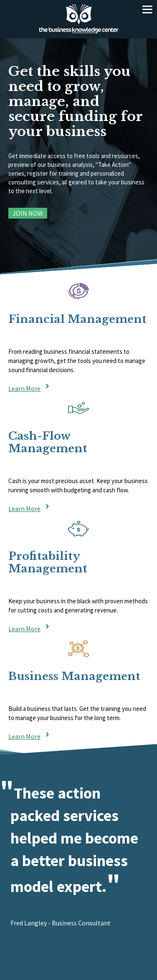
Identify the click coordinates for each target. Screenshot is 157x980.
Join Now (28, 213)
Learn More (24, 388)
